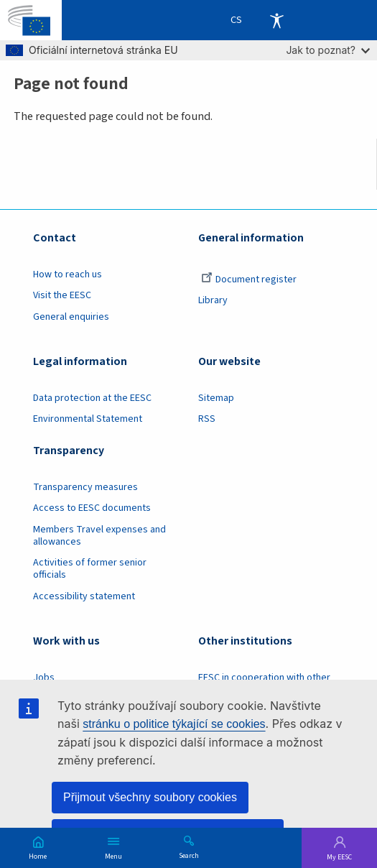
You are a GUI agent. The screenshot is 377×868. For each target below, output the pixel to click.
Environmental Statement (88, 419)
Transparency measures (85, 487)
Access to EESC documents (92, 508)
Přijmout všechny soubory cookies (150, 797)
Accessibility (276, 20)
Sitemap (216, 398)
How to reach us (68, 274)
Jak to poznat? (328, 50)
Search (189, 855)
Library (213, 300)
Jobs (44, 678)
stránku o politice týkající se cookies (174, 724)
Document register (249, 280)
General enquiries (71, 317)
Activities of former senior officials (90, 569)
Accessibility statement (84, 596)
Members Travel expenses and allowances (99, 536)
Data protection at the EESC (92, 398)
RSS (207, 419)
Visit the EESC (62, 295)
